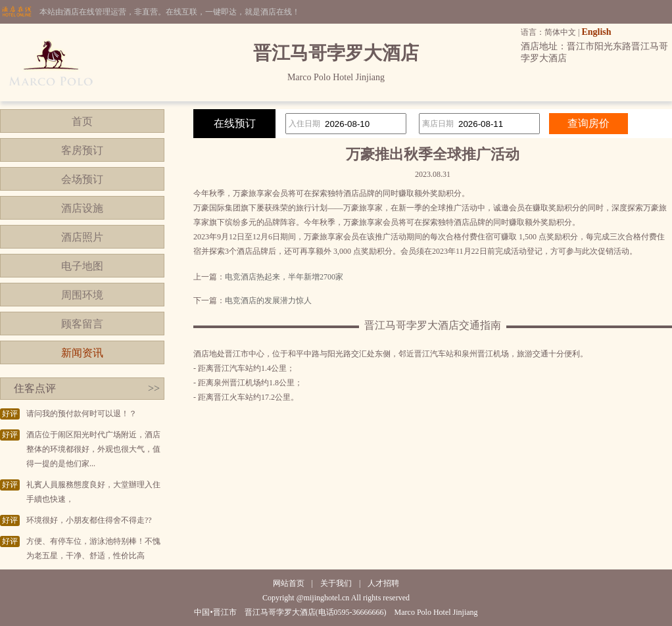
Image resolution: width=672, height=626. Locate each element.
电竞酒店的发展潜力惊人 (268, 301)
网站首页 (289, 583)
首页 (82, 121)
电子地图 (82, 266)
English (596, 32)
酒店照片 (82, 237)
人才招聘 (383, 583)
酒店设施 (82, 208)
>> (154, 388)
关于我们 (336, 583)
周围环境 (82, 295)
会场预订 (82, 179)
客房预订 (82, 150)
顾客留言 (82, 324)
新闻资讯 (82, 353)
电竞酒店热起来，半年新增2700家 (284, 277)
